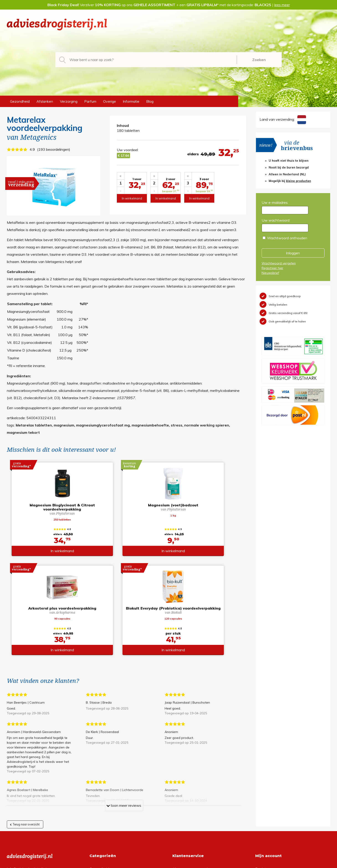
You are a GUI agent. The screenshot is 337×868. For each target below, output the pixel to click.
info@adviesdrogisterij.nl (27, 772)
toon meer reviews (124, 709)
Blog (150, 101)
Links (177, 801)
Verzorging (69, 101)
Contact (179, 794)
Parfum (90, 101)
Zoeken (259, 60)
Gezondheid (20, 101)
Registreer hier (272, 268)
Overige (110, 101)
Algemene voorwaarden (192, 772)
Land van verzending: (283, 119)
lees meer (282, 5)
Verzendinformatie (187, 786)
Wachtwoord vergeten (279, 263)
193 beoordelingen (54, 149)
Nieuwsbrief (270, 273)
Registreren (265, 772)
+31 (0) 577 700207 (24, 779)
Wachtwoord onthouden (287, 238)
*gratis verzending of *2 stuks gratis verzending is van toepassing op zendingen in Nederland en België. (168, 863)
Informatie (131, 101)
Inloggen (293, 253)
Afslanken (45, 101)
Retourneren (183, 779)
